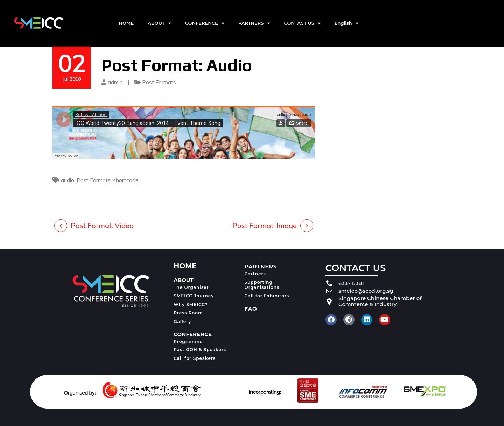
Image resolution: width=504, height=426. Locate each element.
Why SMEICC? (191, 304)
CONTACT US (302, 23)
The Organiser (191, 287)
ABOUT (159, 23)
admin (115, 82)
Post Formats (159, 82)
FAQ (251, 309)
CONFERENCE (205, 23)
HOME (127, 23)
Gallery (182, 322)
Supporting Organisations (262, 285)
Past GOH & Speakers (200, 350)
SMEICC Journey (194, 296)
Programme (188, 342)
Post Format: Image (265, 225)
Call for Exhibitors (267, 296)
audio (68, 180)
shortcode (126, 180)
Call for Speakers (195, 358)
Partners (255, 274)
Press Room (188, 313)
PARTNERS (254, 23)
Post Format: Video (102, 225)
